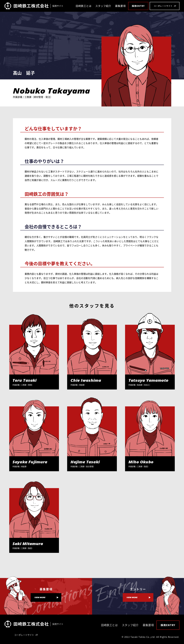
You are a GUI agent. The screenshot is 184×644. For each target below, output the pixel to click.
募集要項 (120, 6)
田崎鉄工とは (84, 6)
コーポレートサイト (24, 635)
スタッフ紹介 (103, 6)
